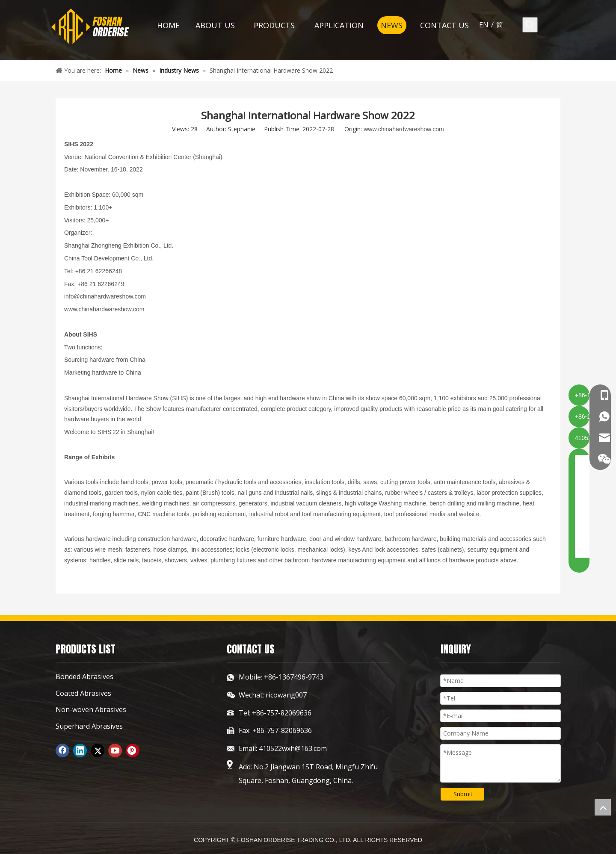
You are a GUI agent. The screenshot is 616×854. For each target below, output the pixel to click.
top (603, 807)
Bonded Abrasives (84, 677)
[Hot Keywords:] (530, 25)
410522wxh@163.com (293, 748)
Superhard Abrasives (89, 726)
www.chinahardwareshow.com (404, 129)
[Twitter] (98, 751)
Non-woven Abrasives (91, 709)
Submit (463, 794)
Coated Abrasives (83, 693)
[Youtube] (115, 751)
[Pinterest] (133, 751)
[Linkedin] (80, 751)
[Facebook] (62, 751)
